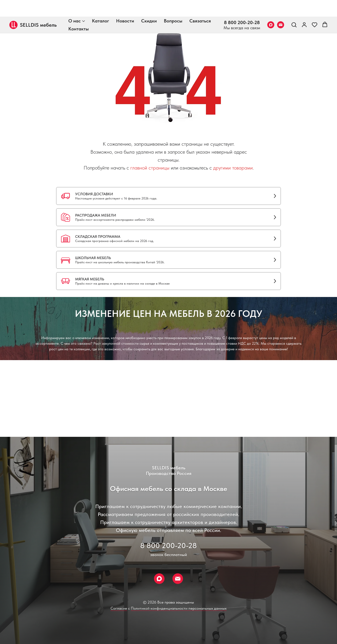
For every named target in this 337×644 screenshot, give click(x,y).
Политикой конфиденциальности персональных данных (179, 608)
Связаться (200, 4)
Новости (125, 4)
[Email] (281, 8)
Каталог (101, 4)
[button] (294, 8)
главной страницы (150, 168)
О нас (75, 4)
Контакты (79, 12)
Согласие (119, 608)
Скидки (149, 4)
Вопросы (173, 4)
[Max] (271, 8)
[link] (304, 8)
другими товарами (233, 168)
